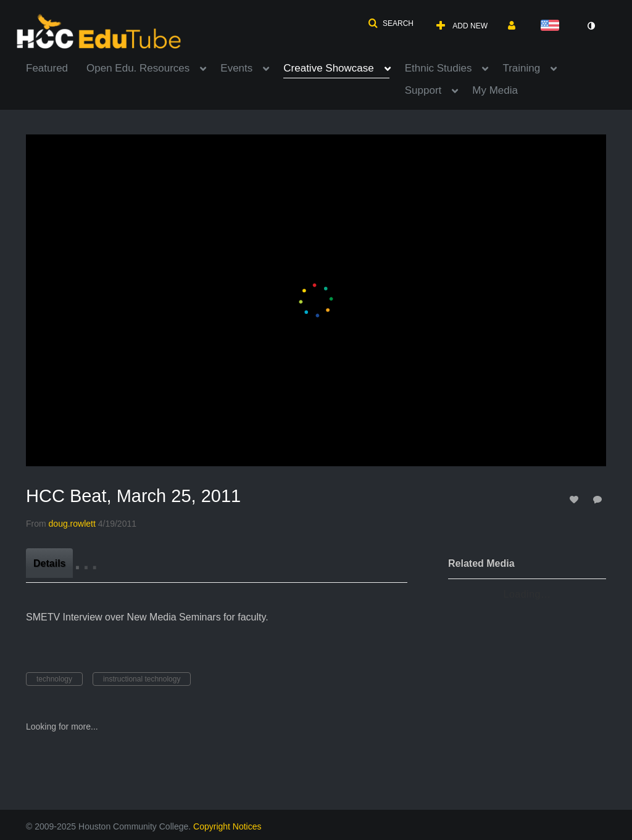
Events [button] (236, 68)
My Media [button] (495, 90)
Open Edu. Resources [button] (138, 68)
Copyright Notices (227, 826)
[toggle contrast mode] (591, 26)
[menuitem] (56, 67)
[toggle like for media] (576, 499)
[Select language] (552, 26)
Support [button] (423, 90)
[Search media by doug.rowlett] (72, 524)
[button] (391, 23)
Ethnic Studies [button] (439, 68)
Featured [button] (47, 68)
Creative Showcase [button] (328, 68)
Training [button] (521, 68)
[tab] (49, 563)
